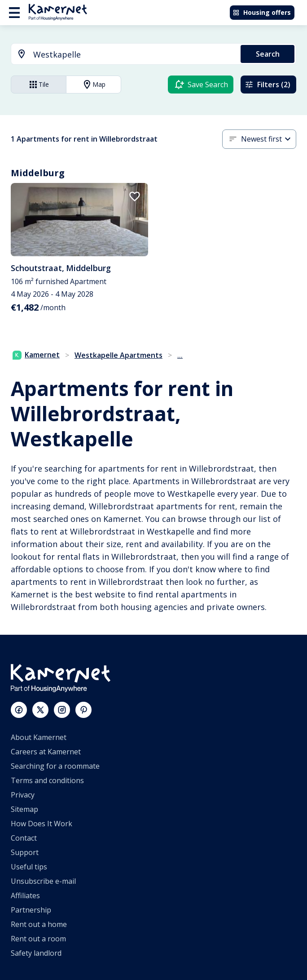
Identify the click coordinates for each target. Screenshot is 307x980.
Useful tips (29, 867)
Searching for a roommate (55, 766)
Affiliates (25, 895)
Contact (24, 838)
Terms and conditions (47, 780)
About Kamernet (39, 737)
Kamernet (36, 355)
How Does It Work (42, 824)
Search (268, 54)
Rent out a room (38, 939)
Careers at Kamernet (46, 752)
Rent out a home (39, 924)
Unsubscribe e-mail (43, 881)
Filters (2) (268, 85)
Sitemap (24, 809)
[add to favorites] (135, 196)
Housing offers (262, 12)
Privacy (23, 795)
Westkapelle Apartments (118, 355)
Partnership (31, 910)
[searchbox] (134, 55)
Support (25, 852)
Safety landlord (36, 953)
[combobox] (121, 55)
